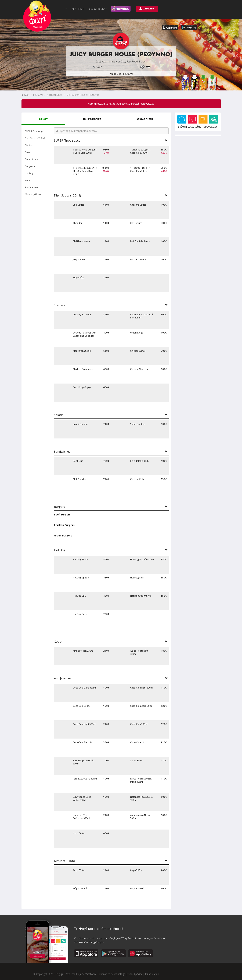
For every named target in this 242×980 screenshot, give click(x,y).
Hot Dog (29, 173)
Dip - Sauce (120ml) (35, 138)
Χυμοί (28, 180)
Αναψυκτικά (31, 187)
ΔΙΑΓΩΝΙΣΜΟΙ (98, 9)
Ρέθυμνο (38, 95)
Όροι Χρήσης (135, 974)
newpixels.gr (118, 974)
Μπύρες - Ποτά (33, 194)
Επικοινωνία (152, 974)
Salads (29, 152)
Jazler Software (88, 974)
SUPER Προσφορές (35, 131)
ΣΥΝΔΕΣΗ (147, 9)
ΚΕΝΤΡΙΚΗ (77, 9)
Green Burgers (63, 535)
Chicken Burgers (64, 525)
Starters (29, 145)
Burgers (30, 166)
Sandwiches (31, 159)
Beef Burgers (62, 514)
